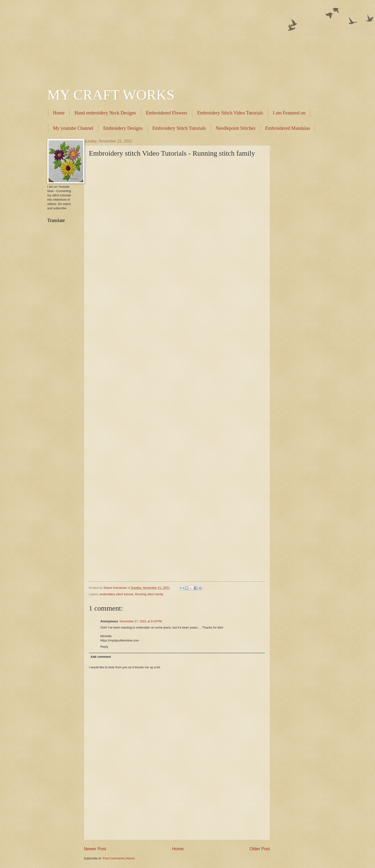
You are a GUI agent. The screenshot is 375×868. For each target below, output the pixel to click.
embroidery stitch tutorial (116, 594)
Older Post (260, 849)
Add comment (101, 657)
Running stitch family (149, 594)
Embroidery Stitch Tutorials (179, 128)
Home (59, 113)
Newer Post (95, 849)
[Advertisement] (188, 41)
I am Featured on (289, 113)
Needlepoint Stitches (236, 128)
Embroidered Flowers (167, 113)
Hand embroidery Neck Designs (105, 113)
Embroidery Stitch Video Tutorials (230, 113)
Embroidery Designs (123, 128)
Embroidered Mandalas (288, 128)
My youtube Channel (73, 128)
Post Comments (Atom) (119, 858)
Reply (104, 647)
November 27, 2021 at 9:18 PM (141, 621)
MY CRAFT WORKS (111, 95)
